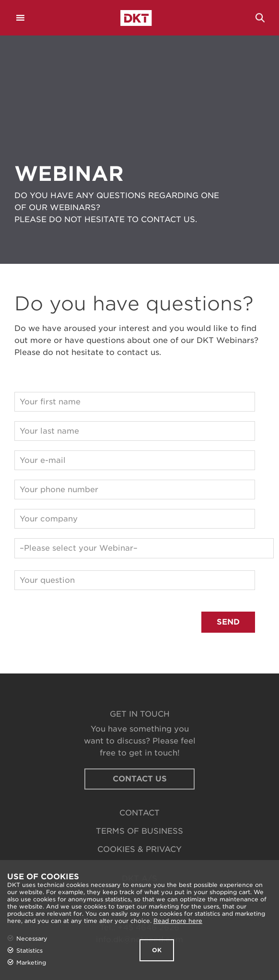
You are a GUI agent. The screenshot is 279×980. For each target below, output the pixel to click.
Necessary (32, 939)
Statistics (29, 950)
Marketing (31, 962)
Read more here (178, 921)
